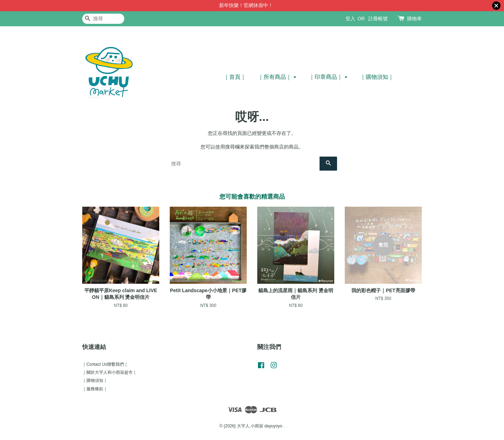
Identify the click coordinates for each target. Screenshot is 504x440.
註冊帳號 (378, 19)
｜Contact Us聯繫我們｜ (105, 364)
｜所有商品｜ (277, 77)
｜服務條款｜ (95, 389)
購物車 (414, 19)
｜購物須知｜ (377, 77)
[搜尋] (103, 19)
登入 (350, 19)
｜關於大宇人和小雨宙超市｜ (110, 372)
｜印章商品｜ (328, 77)
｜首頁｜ (235, 77)
